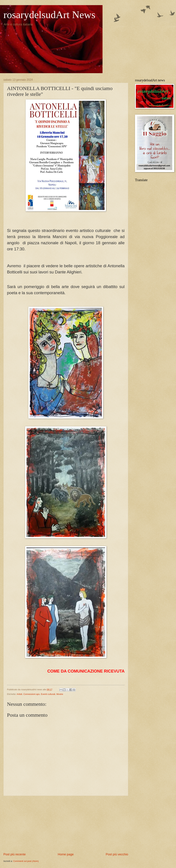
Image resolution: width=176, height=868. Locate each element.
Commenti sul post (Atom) (26, 861)
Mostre (60, 694)
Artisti (19, 694)
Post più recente (15, 854)
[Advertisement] (66, 824)
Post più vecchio (117, 854)
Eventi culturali (48, 694)
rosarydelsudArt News (49, 15)
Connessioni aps (32, 694)
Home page (66, 854)
